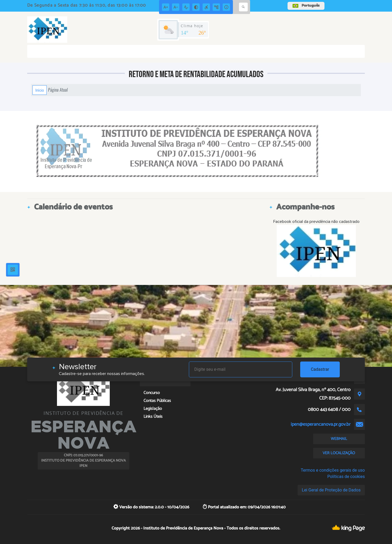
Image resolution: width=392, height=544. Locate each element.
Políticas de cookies (346, 477)
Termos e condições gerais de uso (333, 470)
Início (40, 90)
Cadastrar (320, 369)
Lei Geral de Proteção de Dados (331, 490)
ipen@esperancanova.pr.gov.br (321, 424)
